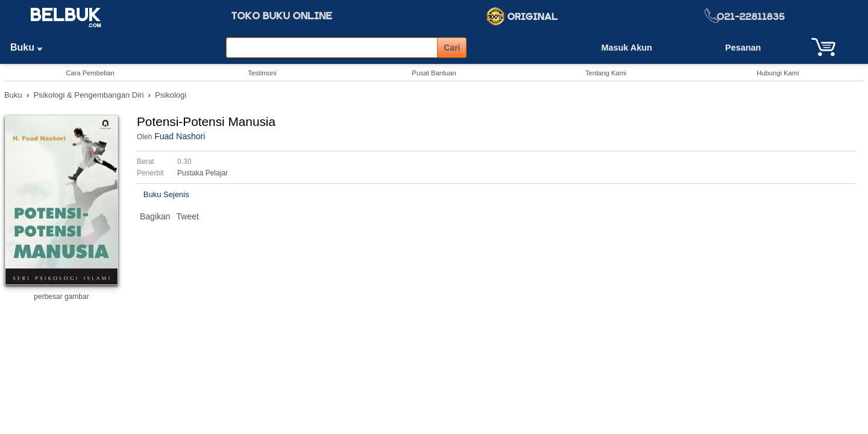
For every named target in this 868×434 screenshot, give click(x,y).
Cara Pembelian (90, 73)
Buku (31, 47)
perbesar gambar (61, 297)
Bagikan (155, 216)
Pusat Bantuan (434, 73)
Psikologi (171, 95)
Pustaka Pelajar (203, 173)
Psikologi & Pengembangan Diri (88, 95)
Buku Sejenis (166, 194)
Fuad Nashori (180, 136)
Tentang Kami (606, 73)
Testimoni (262, 73)
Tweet (188, 216)
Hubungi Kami (778, 73)
